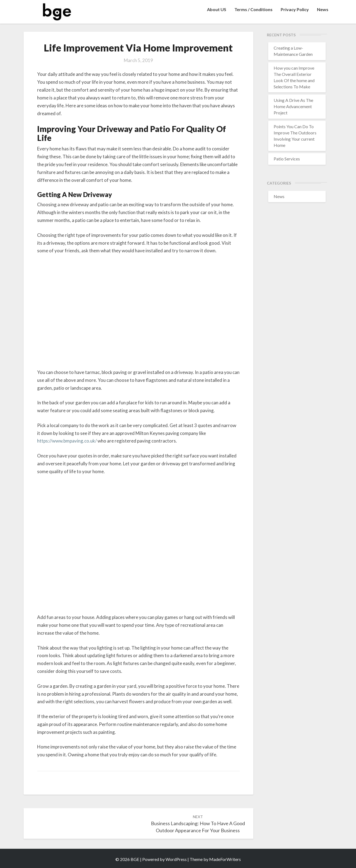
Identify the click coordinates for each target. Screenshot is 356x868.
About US (217, 9)
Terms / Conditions (253, 9)
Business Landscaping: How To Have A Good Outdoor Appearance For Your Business (198, 824)
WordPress (176, 859)
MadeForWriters (225, 859)
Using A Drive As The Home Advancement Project (293, 106)
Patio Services (287, 159)
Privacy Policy (295, 9)
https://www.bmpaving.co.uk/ (67, 441)
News (323, 9)
